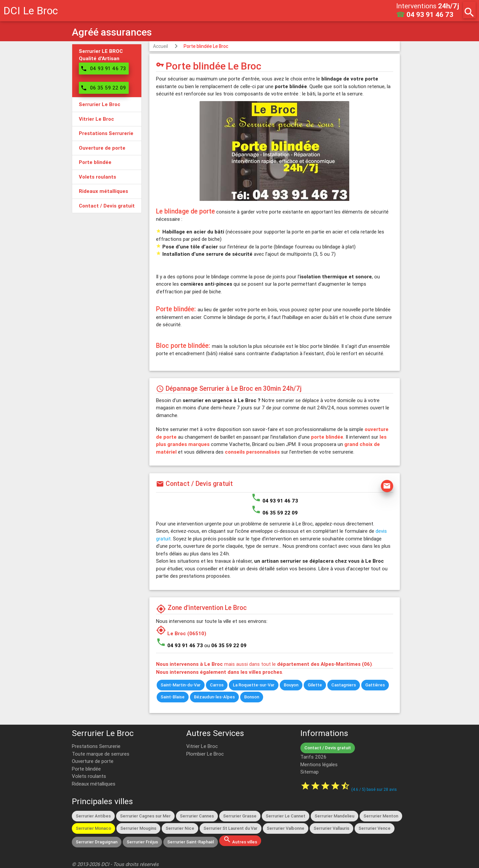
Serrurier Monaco (93, 828)
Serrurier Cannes (197, 816)
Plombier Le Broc (205, 754)
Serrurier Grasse (240, 816)
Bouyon (291, 685)
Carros (217, 685)
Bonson (252, 697)
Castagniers (344, 685)
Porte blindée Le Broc (206, 46)
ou (225, 645)
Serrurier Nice (180, 828)
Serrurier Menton (381, 816)
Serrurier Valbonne (286, 828)
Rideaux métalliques (94, 784)
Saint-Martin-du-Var (181, 685)
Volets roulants (89, 776)
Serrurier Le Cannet (286, 816)
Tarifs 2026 (313, 757)
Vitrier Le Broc (202, 746)
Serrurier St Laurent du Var (231, 828)
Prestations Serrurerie (96, 746)
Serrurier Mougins (138, 828)
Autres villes (240, 840)
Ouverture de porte (93, 761)
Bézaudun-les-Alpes (214, 697)
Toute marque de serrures (101, 754)
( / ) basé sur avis (374, 789)
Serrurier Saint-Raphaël (191, 842)
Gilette (315, 685)
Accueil (160, 46)
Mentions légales (319, 764)
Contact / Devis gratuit (328, 748)
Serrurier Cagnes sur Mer (145, 816)
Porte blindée (86, 769)
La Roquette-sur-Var (254, 685)
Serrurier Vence (375, 828)
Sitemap (310, 772)
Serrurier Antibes (93, 816)
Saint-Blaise (173, 697)
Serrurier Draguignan (97, 842)
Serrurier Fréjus (142, 842)
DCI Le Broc (31, 10)
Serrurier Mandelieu (334, 816)
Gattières (375, 685)
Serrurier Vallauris (331, 828)
